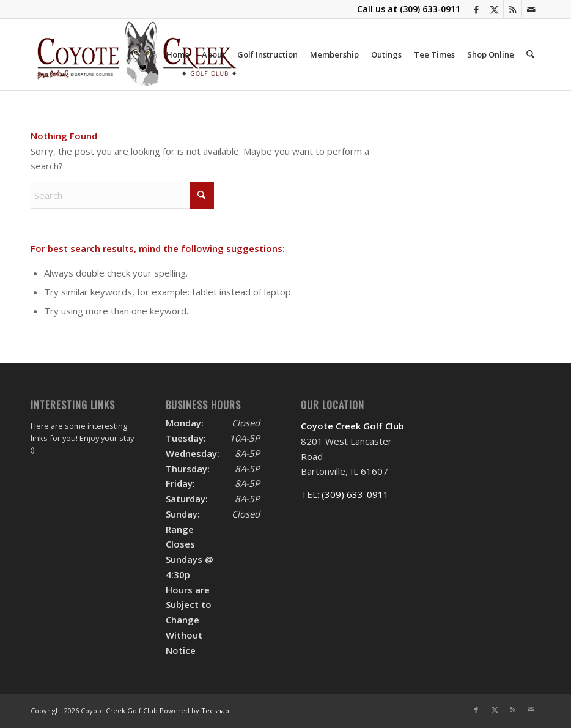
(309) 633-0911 (430, 9)
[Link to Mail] (531, 9)
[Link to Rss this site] (513, 9)
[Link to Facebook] (476, 9)
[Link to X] (494, 9)
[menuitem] (178, 54)
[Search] (530, 54)
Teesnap (215, 711)
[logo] (137, 54)
